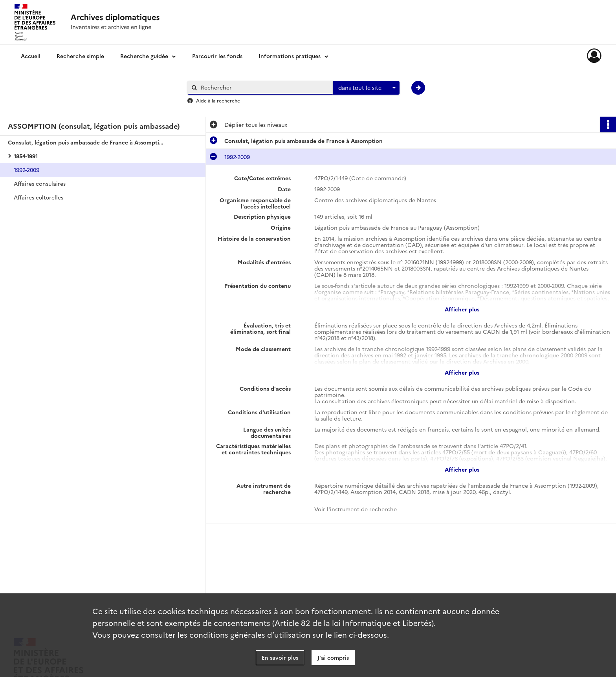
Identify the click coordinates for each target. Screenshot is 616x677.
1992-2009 (27, 170)
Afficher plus (462, 309)
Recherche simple (80, 56)
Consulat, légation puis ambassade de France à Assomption (86, 142)
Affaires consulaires (40, 183)
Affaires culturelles (38, 197)
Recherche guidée (144, 56)
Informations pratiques (290, 56)
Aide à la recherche (218, 100)
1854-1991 (26, 156)
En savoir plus (280, 657)
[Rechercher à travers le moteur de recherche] (264, 87)
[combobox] (366, 88)
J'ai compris (333, 657)
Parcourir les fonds (217, 56)
